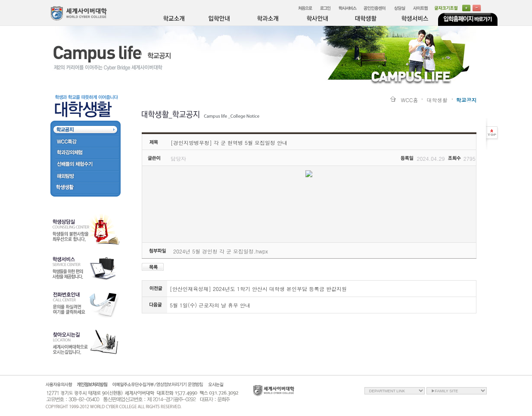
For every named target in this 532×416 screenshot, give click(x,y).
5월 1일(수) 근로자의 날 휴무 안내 (210, 305)
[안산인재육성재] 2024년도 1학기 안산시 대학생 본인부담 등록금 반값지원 (258, 289)
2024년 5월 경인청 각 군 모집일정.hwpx (221, 251)
